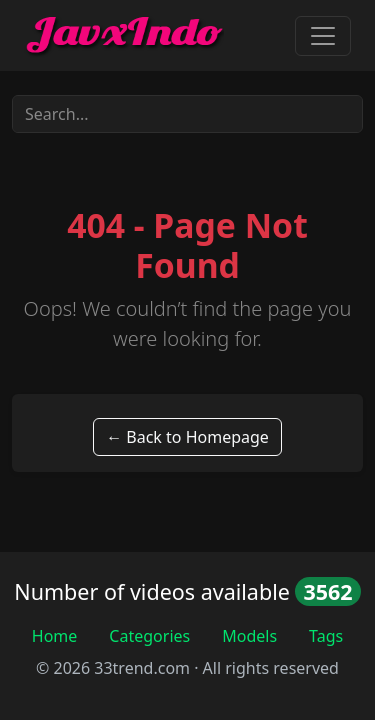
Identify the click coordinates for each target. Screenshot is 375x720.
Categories (149, 636)
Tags (326, 636)
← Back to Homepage (187, 437)
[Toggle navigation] (323, 36)
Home (55, 636)
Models (249, 636)
